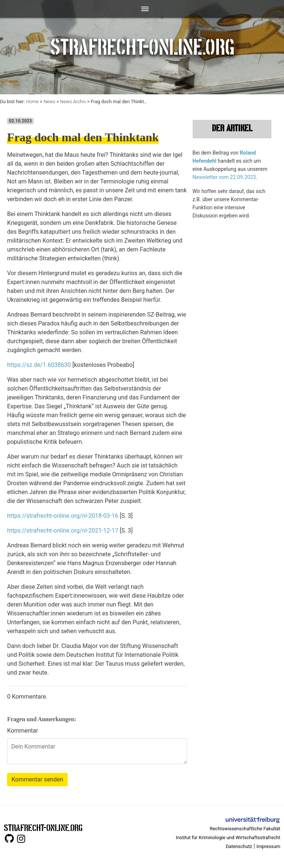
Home (32, 102)
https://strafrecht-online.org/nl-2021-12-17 (63, 531)
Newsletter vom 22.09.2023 (224, 177)
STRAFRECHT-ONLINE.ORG (43, 827)
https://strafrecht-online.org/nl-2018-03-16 (63, 516)
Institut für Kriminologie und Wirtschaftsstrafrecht (228, 837)
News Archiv (73, 102)
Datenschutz (239, 846)
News (50, 102)
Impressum (268, 846)
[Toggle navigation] (142, 9)
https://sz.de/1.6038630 (39, 365)
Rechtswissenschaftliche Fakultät (245, 829)
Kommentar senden (37, 779)
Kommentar (23, 731)
